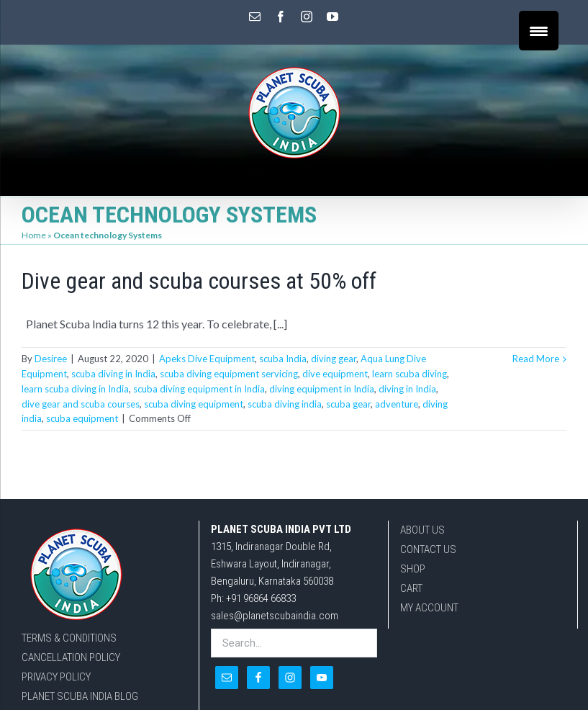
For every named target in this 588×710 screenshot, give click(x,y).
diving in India (407, 389)
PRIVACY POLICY (56, 677)
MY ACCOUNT (429, 608)
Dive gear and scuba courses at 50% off (199, 281)
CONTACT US (428, 549)
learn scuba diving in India (75, 389)
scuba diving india (285, 404)
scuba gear (348, 404)
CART (411, 588)
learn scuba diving (410, 374)
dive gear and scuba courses (81, 404)
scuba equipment (82, 418)
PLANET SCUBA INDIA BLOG (80, 696)
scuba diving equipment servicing (229, 374)
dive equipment (335, 374)
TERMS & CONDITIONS (69, 638)
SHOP (413, 569)
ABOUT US (422, 530)
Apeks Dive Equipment (207, 359)
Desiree (51, 359)
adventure (397, 404)
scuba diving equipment (194, 404)
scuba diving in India (113, 374)
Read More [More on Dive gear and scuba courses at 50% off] (536, 359)
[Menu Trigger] (539, 31)
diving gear (334, 359)
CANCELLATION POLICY (71, 657)
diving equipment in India (322, 389)
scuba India (283, 359)
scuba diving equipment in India (199, 389)
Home (34, 235)
